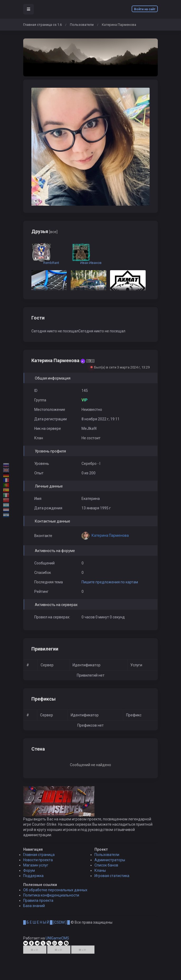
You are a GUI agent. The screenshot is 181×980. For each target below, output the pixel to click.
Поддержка (33, 880)
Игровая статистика (112, 880)
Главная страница (39, 859)
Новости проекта (38, 864)
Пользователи (82, 25)
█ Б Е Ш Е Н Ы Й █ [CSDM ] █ (47, 927)
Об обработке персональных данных (55, 894)
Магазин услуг (36, 869)
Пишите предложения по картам (110, 582)
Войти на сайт (145, 9)
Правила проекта (38, 905)
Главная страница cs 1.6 (42, 25)
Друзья (44, 231)
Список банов (106, 869)
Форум (29, 875)
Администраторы (110, 864)
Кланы (100, 875)
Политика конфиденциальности (51, 899)
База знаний (34, 910)
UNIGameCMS (57, 942)
